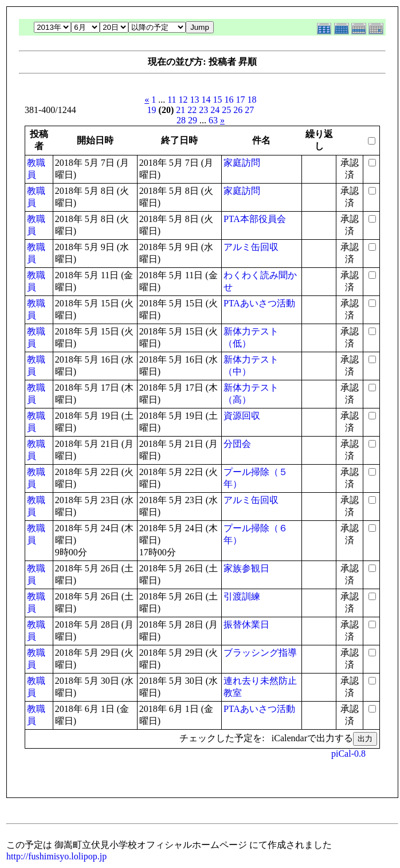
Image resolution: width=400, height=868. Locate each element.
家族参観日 (246, 568)
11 (172, 100)
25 (226, 110)
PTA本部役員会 (255, 219)
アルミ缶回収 (251, 247)
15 (218, 100)
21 (181, 110)
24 (215, 110)
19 (152, 110)
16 (229, 100)
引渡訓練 (242, 596)
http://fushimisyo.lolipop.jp (56, 856)
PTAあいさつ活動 (259, 303)
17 (241, 100)
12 (183, 100)
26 (238, 110)
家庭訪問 (242, 163)
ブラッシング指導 (260, 653)
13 (195, 100)
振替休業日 (246, 624)
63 (213, 120)
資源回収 (242, 416)
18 (252, 100)
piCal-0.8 (348, 754)
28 (181, 120)
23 (203, 110)
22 (192, 110)
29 (193, 120)
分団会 (237, 444)
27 (249, 110)
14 (206, 100)
